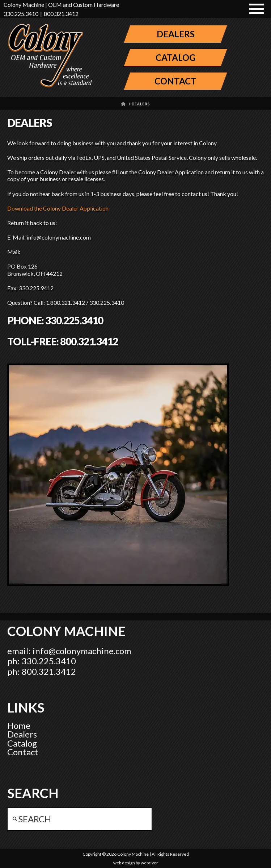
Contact (23, 752)
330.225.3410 (21, 14)
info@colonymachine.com (82, 651)
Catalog (22, 743)
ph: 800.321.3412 (42, 671)
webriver (149, 863)
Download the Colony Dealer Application (58, 208)
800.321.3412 (61, 14)
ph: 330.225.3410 (42, 661)
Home (19, 725)
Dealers (22, 734)
